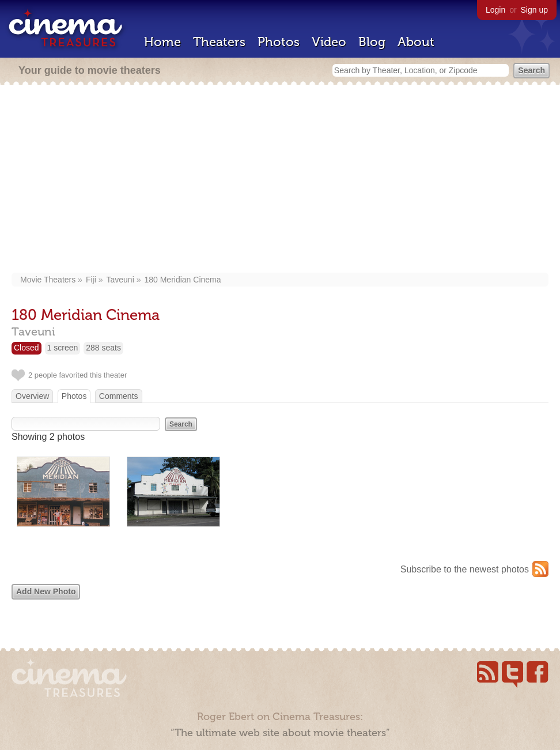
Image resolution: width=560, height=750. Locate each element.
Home (162, 42)
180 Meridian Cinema (182, 280)
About (416, 42)
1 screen (63, 348)
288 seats (103, 348)
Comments (119, 396)
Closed (27, 348)
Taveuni (120, 280)
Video (329, 42)
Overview (32, 396)
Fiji (91, 280)
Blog (372, 42)
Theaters (219, 42)
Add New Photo (46, 591)
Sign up (534, 10)
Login (495, 10)
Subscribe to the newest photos (465, 569)
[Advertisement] (280, 180)
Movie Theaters (48, 280)
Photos (279, 42)
